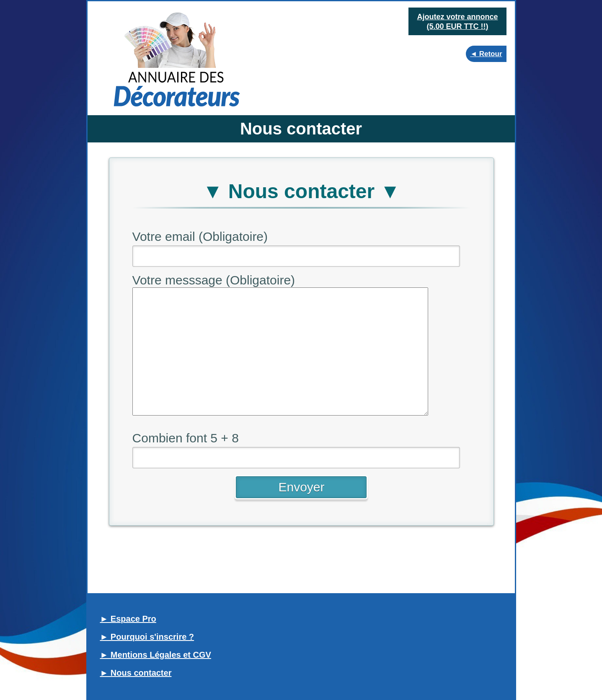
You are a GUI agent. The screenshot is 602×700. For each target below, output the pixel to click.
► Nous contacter (136, 673)
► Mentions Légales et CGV (156, 655)
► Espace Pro (128, 619)
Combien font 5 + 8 (186, 438)
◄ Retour (486, 54)
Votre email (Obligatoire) (200, 236)
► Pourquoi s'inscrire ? (147, 637)
